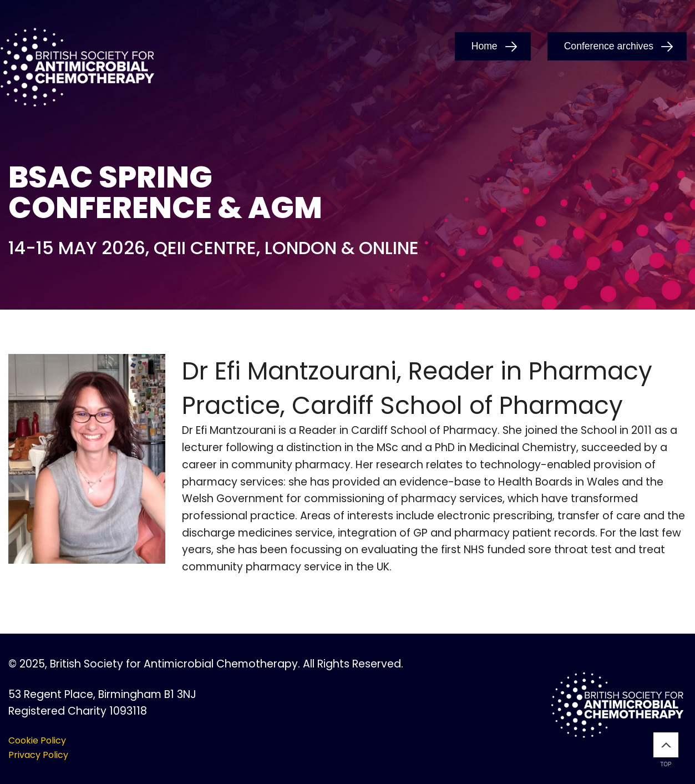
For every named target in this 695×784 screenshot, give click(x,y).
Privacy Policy (38, 755)
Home (485, 46)
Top (666, 750)
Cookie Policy (37, 740)
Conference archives (609, 46)
